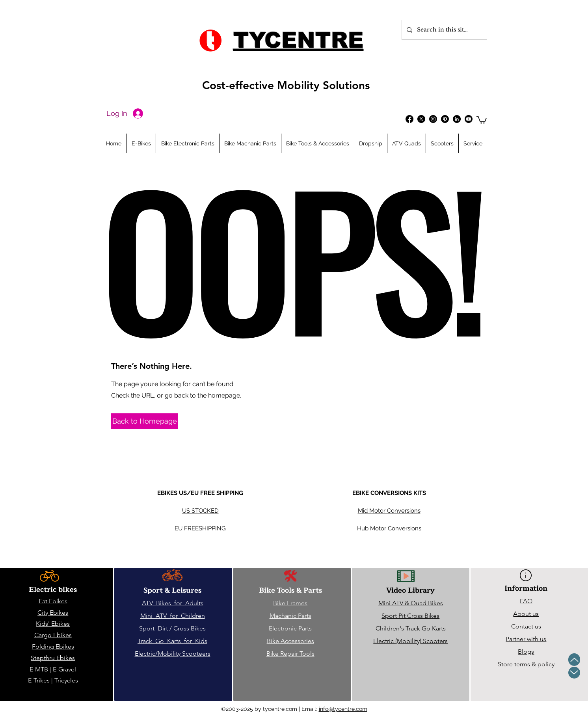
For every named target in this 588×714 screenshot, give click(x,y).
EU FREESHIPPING (200, 528)
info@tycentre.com (343, 709)
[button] (482, 119)
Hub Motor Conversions (389, 528)
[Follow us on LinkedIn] (457, 119)
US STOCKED (200, 511)
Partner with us (526, 639)
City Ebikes (53, 613)
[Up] (574, 660)
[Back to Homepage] (145, 421)
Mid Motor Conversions (389, 511)
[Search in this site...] (444, 30)
